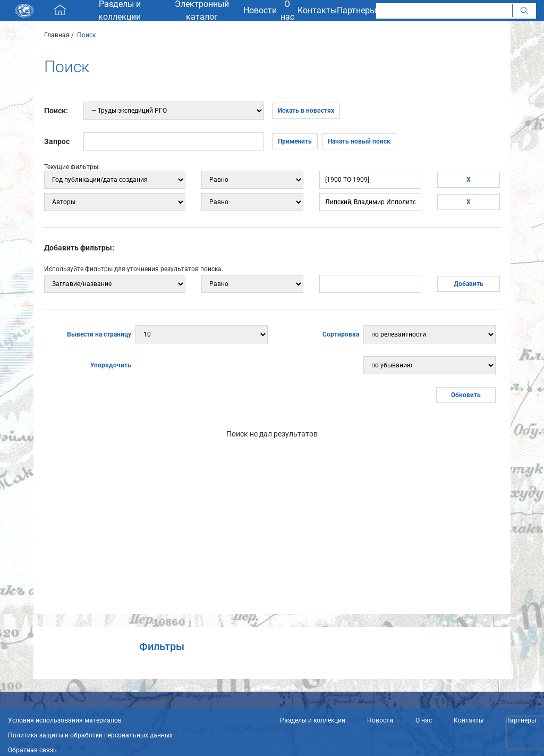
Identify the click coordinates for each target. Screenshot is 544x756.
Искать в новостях (306, 111)
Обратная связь (32, 750)
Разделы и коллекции (313, 720)
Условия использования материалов (65, 720)
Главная (57, 35)
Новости (380, 720)
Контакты (469, 720)
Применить (295, 141)
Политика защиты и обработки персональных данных (90, 735)
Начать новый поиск (359, 141)
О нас (424, 720)
